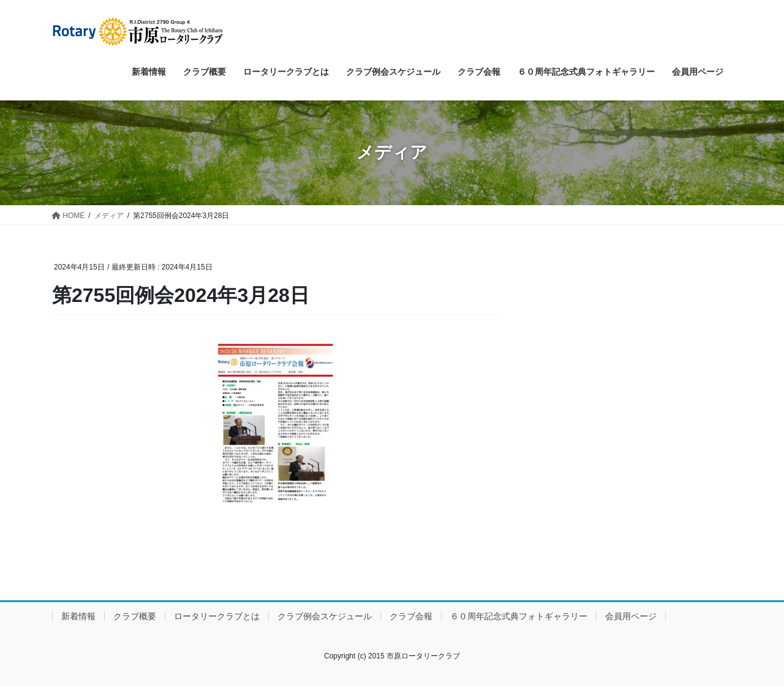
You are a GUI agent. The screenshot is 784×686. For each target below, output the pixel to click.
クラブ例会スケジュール (325, 616)
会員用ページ (631, 616)
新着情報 (78, 616)
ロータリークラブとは (217, 616)
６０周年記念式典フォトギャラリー (519, 616)
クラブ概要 (135, 616)
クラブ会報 (411, 616)
